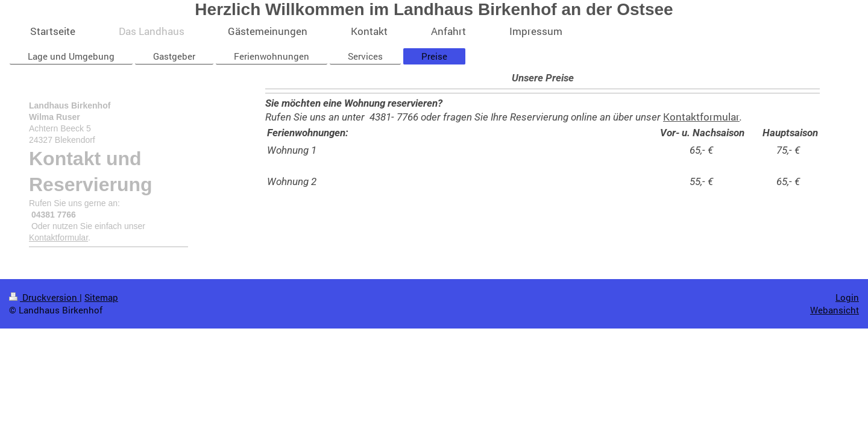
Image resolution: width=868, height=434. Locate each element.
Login (847, 297)
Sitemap (101, 297)
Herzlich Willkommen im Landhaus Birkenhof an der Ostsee (434, 9)
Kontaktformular (701, 117)
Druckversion (44, 297)
